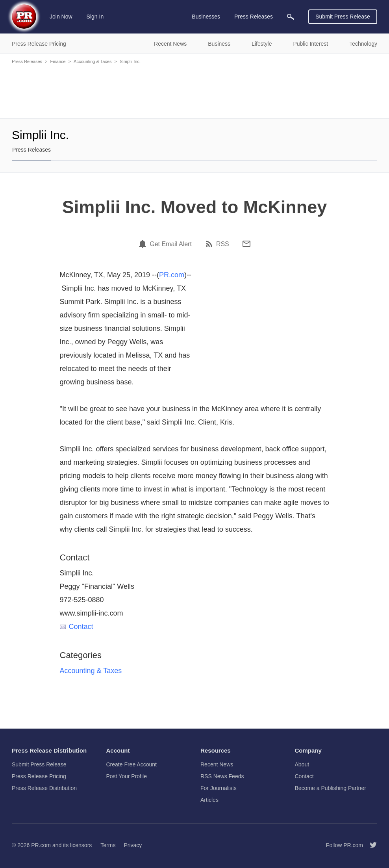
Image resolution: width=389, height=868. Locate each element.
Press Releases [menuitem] (254, 17)
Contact (77, 627)
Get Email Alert (171, 244)
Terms (108, 845)
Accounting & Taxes (93, 61)
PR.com (172, 275)
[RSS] (210, 244)
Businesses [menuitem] (206, 17)
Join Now (61, 17)
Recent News (217, 764)
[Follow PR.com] (370, 845)
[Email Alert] (144, 244)
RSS (223, 244)
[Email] (246, 244)
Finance (58, 61)
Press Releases (27, 61)
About (302, 764)
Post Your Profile (127, 776)
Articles (209, 800)
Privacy (133, 845)
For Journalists (219, 788)
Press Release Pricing (39, 776)
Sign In (95, 17)
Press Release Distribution (44, 788)
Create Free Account (132, 764)
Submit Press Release (343, 17)
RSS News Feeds (222, 776)
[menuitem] (291, 17)
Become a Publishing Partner (331, 788)
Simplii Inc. (130, 61)
